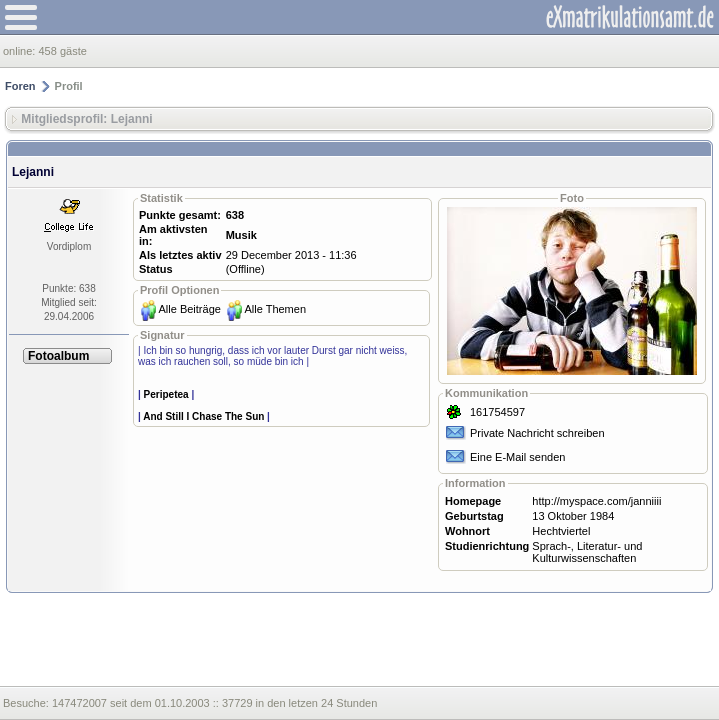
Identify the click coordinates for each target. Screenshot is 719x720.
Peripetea (166, 394)
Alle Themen (275, 309)
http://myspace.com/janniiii (596, 501)
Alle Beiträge (190, 309)
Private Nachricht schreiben (537, 433)
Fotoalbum (58, 356)
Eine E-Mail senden (517, 457)
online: (20, 51)
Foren (20, 86)
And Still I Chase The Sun (203, 416)
